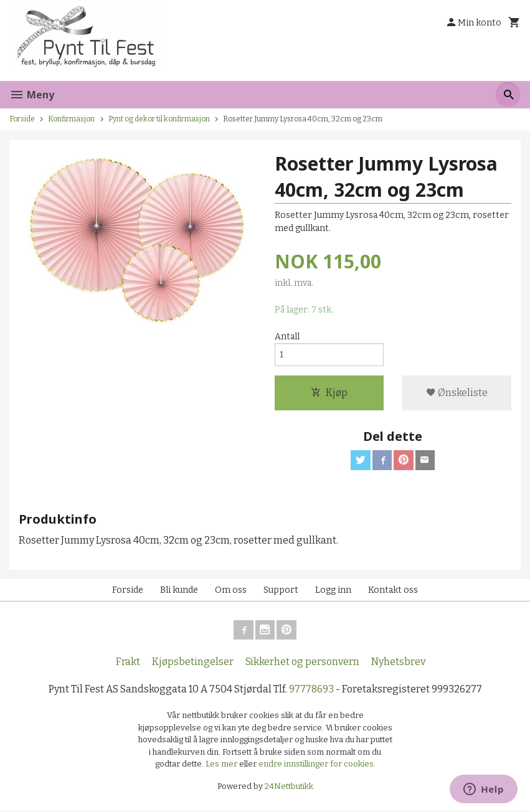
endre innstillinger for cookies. (317, 765)
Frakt (128, 663)
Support (281, 591)
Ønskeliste (457, 393)
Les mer (222, 765)
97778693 (311, 690)
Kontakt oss (393, 591)
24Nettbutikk (289, 787)
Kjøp (329, 393)
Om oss (231, 591)
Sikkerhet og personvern (302, 663)
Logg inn (333, 591)
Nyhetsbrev (398, 663)
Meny (32, 95)
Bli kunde (179, 591)
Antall (287, 337)
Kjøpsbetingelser (193, 663)
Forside (22, 119)
